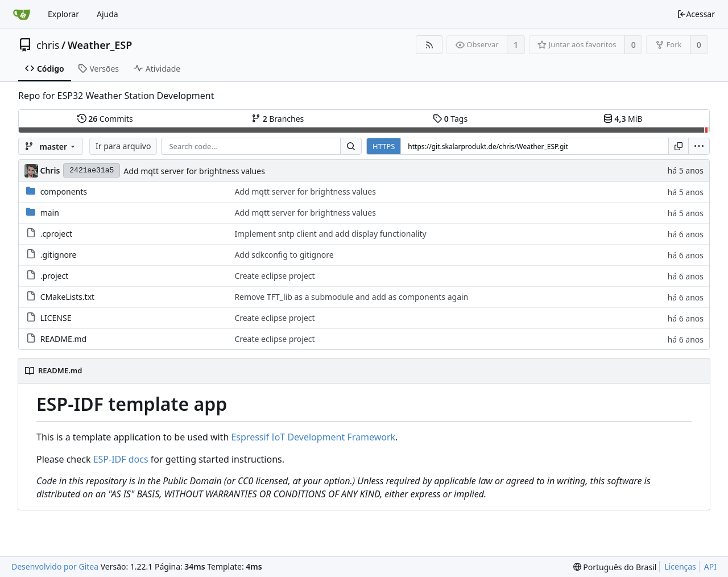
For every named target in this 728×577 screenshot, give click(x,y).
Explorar (63, 14)
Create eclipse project (274, 276)
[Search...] (351, 146)
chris (48, 45)
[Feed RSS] (429, 45)
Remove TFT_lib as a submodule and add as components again (351, 297)
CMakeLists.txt (67, 297)
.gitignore (59, 255)
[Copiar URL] (679, 146)
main (50, 213)
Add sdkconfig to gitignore (284, 255)
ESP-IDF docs (121, 459)
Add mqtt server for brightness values (194, 171)
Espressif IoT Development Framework (313, 437)
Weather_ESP (100, 45)
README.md (64, 339)
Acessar (696, 14)
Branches (278, 119)
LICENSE (56, 318)
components (64, 191)
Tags (450, 119)
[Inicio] (22, 14)
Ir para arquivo (123, 146)
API (710, 566)
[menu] (699, 146)
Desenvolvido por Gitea (55, 566)
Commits (105, 119)
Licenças (680, 566)
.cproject (56, 234)
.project (55, 276)
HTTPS (384, 146)
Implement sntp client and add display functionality (330, 234)
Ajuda (107, 14)
